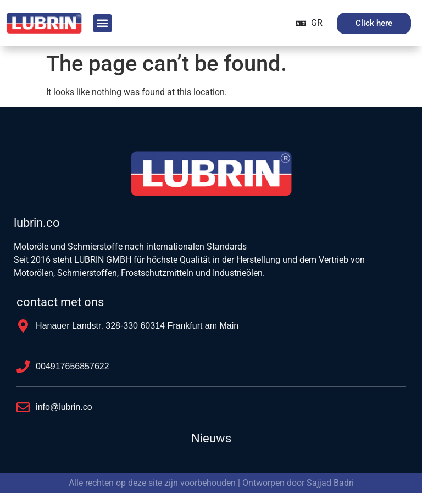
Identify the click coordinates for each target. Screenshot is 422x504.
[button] (102, 23)
